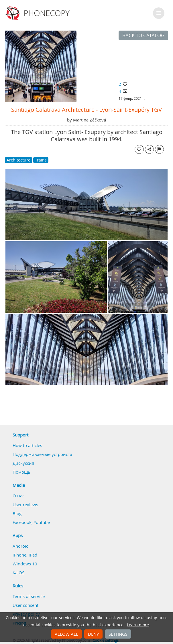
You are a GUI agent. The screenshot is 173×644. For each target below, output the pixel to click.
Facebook (22, 522)
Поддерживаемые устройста (42, 454)
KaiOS (18, 573)
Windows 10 (25, 564)
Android (21, 546)
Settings (118, 634)
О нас (18, 496)
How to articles (27, 445)
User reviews (25, 505)
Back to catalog (143, 35)
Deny (93, 634)
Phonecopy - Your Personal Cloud (38, 13)
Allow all (66, 634)
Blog (17, 513)
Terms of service (29, 596)
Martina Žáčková (90, 120)
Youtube (42, 522)
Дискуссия (23, 463)
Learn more (138, 625)
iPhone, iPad (25, 555)
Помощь (21, 472)
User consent (25, 605)
